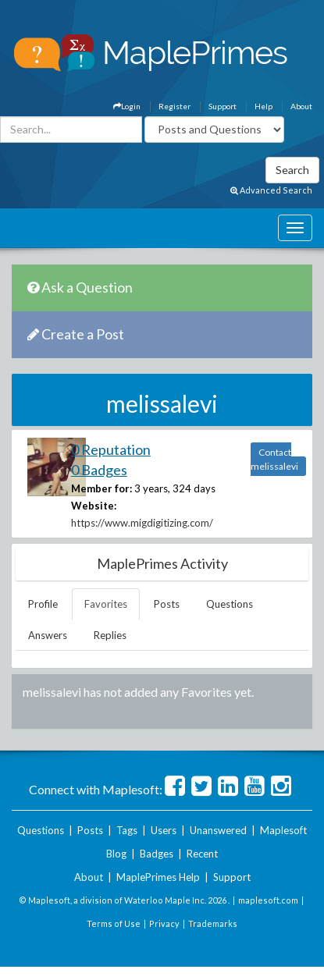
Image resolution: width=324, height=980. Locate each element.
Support (223, 106)
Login (127, 106)
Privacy (164, 923)
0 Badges (99, 470)
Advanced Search (271, 190)
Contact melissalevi (274, 459)
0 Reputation (111, 449)
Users (164, 830)
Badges (157, 854)
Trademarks (213, 923)
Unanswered (218, 830)
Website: (94, 506)
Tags (127, 830)
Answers (48, 635)
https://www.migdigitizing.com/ (142, 523)
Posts (167, 604)
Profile (43, 604)
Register (174, 106)
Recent (202, 854)
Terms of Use (114, 923)
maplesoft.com (268, 900)
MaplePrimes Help (158, 877)
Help (263, 106)
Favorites (106, 604)
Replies (110, 635)
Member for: (101, 488)
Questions (230, 604)
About (301, 106)
